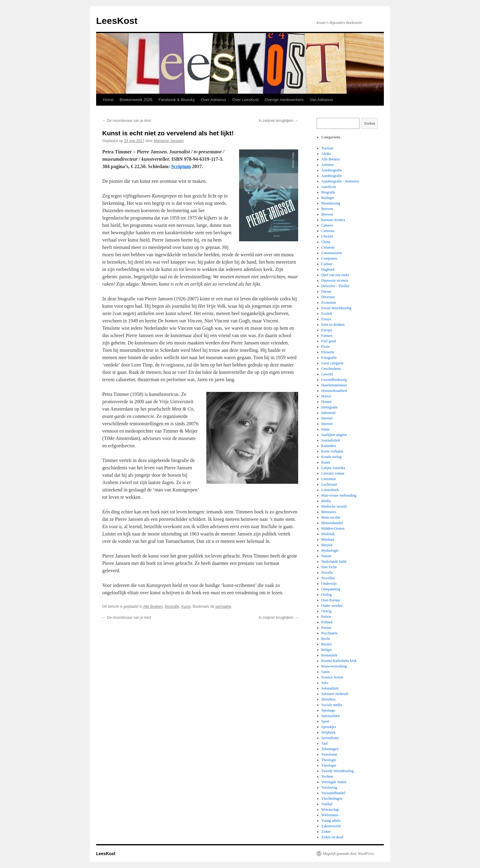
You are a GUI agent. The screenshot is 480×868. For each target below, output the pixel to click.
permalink (223, 607)
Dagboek (328, 269)
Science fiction (332, 677)
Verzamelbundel (333, 793)
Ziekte (326, 832)
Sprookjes (329, 727)
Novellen (328, 578)
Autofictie (329, 187)
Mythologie (330, 550)
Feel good (329, 341)
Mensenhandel (332, 523)
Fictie (326, 347)
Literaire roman (333, 473)
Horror (326, 396)
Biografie (172, 607)
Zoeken (370, 123)
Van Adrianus (321, 100)
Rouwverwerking (334, 666)
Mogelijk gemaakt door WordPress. (349, 854)
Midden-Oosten (333, 528)
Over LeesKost (246, 100)
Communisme (332, 253)
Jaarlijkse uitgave (334, 435)
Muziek (327, 545)
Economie (329, 302)
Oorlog (327, 595)
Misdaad (328, 539)
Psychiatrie (330, 633)
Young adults (331, 821)
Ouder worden (332, 606)
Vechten (327, 776)
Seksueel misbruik (335, 694)
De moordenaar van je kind (127, 121)
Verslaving (329, 787)
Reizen (326, 644)
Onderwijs (329, 584)
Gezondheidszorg (334, 380)
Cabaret (327, 225)
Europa (327, 330)
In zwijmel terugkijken (278, 121)
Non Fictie (329, 567)
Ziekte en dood (332, 837)
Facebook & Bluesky (177, 100)
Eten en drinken (333, 325)
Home (108, 100)
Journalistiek (331, 440)
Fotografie (329, 358)
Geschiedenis (331, 369)
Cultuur (327, 264)
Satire (326, 672)
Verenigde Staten (334, 782)
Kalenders (329, 446)
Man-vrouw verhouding (339, 495)
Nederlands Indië (334, 562)
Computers (330, 258)
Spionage (328, 710)
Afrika (326, 154)
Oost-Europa (331, 600)
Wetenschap (330, 810)
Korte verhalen (332, 451)
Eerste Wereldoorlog (336, 308)
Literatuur (329, 479)
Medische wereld (334, 506)
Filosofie (328, 352)
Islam (326, 429)
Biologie (328, 198)
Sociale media (332, 705)
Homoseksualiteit (334, 391)
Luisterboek (330, 490)
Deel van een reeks (335, 275)
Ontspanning (331, 589)
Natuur (326, 556)
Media (326, 501)
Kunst (186, 607)
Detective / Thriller (336, 286)
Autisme (328, 165)
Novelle (327, 573)
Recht (326, 639)
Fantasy (327, 336)
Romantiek (330, 655)
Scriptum (181, 166)
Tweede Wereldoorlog (338, 771)
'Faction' (328, 148)
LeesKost (117, 21)
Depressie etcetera (335, 280)
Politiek (327, 622)
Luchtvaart (329, 484)
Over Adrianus (213, 100)
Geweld (327, 374)
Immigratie (330, 407)
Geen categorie (332, 363)
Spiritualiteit (331, 716)
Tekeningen (330, 749)
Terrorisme (329, 754)
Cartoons (328, 231)
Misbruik (328, 534)
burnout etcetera (333, 220)
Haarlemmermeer (334, 385)
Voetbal (327, 804)
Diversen (328, 297)
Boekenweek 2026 (136, 100)
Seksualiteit (330, 688)
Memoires (329, 512)
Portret (326, 628)
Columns (328, 247)
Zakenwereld (331, 826)
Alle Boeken (153, 607)
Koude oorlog (332, 457)
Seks (325, 683)
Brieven (327, 209)
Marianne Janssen (169, 141)
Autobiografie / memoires (340, 181)
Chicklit (327, 236)
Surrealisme (330, 738)
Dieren (326, 291)
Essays (326, 319)
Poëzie (326, 617)
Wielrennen (330, 815)
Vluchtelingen (332, 798)
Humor (327, 402)
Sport (325, 721)
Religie (327, 650)
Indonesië (329, 413)
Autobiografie (332, 170)
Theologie (329, 760)
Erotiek (327, 314)
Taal (324, 743)
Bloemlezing (331, 203)
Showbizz (329, 699)
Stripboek (329, 732)
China (326, 242)
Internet (327, 418)
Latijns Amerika (333, 468)
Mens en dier (331, 517)
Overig (326, 611)
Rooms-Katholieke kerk (339, 661)
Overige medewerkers (284, 100)
